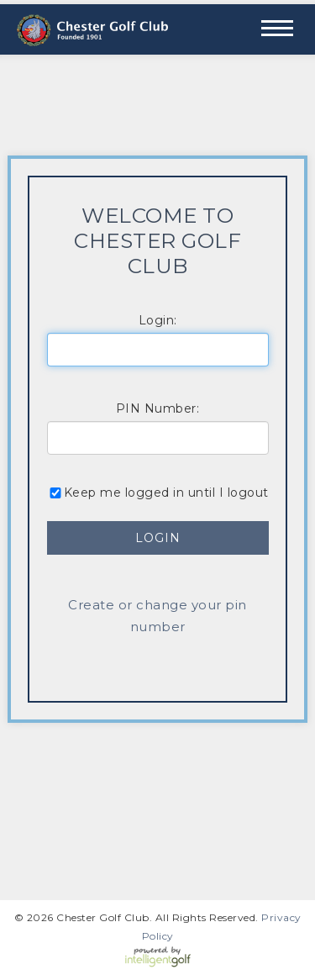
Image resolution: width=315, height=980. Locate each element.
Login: (158, 320)
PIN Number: (158, 408)
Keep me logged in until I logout (158, 493)
